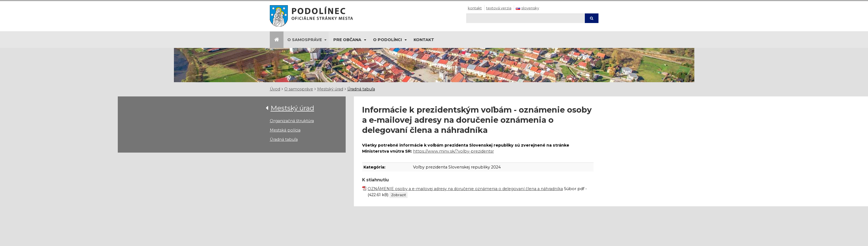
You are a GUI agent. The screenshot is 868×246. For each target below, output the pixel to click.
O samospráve (305, 40)
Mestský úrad (330, 89)
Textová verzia (499, 8)
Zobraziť (399, 195)
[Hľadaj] (525, 18)
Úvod (275, 89)
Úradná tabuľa (361, 89)
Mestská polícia (285, 130)
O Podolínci (387, 40)
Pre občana (347, 40)
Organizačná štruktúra (292, 121)
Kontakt (475, 8)
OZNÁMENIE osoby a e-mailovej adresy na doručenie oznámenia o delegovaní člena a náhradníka (465, 189)
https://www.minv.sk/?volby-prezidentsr (453, 151)
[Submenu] (325, 40)
